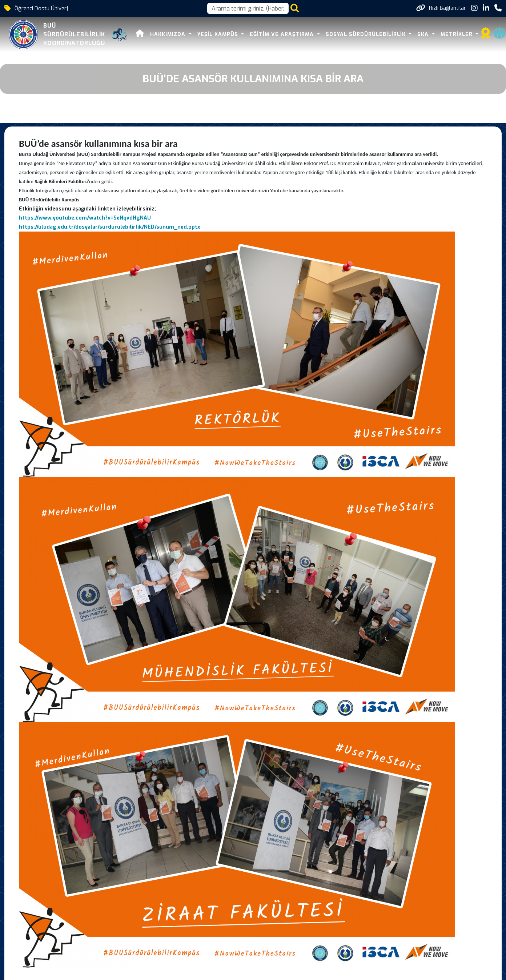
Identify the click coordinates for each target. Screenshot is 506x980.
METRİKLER (457, 34)
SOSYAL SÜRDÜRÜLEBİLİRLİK (367, 34)
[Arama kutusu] (248, 8)
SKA (424, 34)
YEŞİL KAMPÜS (219, 34)
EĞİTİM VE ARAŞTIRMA (283, 34)
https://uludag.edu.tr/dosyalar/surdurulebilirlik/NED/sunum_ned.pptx (110, 227)
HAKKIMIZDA (169, 34)
